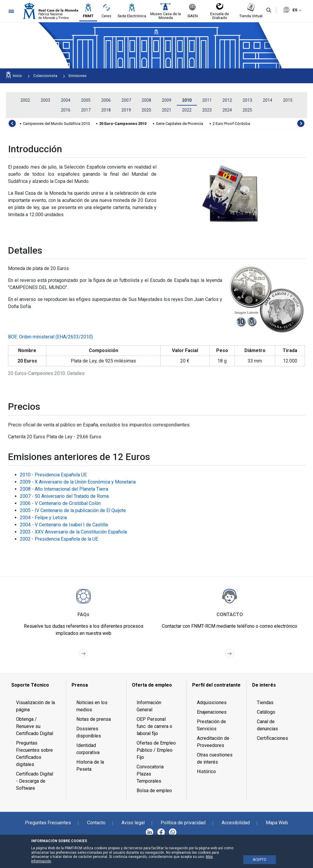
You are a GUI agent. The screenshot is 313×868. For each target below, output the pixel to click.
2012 (227, 100)
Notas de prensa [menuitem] (94, 719)
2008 (146, 100)
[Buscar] (269, 10)
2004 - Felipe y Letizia (43, 518)
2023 (207, 110)
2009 (167, 100)
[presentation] (12, 123)
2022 (187, 110)
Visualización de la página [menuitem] (35, 706)
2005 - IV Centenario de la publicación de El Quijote (73, 510)
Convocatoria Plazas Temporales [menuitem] (150, 774)
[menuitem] (36, 685)
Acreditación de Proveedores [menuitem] (213, 742)
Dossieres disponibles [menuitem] (89, 732)
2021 (167, 110)
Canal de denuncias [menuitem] (267, 725)
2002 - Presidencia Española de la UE (59, 539)
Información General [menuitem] (149, 706)
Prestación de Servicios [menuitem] (211, 725)
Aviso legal (133, 823)
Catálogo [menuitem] (266, 712)
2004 (66, 100)
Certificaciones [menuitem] (272, 738)
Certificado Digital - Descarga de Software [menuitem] (35, 781)
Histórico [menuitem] (206, 772)
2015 (288, 100)
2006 (106, 100)
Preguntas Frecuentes (48, 823)
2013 (247, 100)
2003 (45, 100)
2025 (247, 110)
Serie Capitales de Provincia (180, 124)
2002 (25, 100)
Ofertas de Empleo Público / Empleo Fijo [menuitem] (156, 750)
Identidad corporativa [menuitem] (88, 749)
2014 (268, 100)
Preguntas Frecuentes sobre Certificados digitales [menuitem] (34, 754)
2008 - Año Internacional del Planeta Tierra (64, 489)
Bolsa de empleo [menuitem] (154, 791)
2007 (126, 100)
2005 (86, 100)
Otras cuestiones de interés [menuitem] (215, 758)
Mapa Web (277, 823)
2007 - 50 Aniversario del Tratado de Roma (64, 496)
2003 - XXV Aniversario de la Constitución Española (73, 532)
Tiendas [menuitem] (265, 703)
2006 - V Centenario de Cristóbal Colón (60, 503)
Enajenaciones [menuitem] (212, 712)
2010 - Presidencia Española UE (53, 475)
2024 (227, 110)
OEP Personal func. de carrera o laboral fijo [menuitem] (154, 726)
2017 (86, 110)
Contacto (96, 823)
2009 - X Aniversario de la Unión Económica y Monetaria (78, 482)
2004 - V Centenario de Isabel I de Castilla (64, 525)
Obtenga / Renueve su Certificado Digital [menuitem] (35, 726)
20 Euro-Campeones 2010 (123, 124)
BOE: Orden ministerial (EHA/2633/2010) (50, 337)
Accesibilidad (236, 823)
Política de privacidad (183, 823)
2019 (126, 110)
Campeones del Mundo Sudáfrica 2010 (56, 124)
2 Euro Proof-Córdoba (231, 124)
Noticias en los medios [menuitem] (92, 706)
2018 (106, 110)
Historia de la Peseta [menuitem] (90, 766)
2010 (187, 100)
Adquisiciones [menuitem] (212, 703)
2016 (66, 110)
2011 (207, 100)
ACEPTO (260, 860)
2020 (146, 110)
